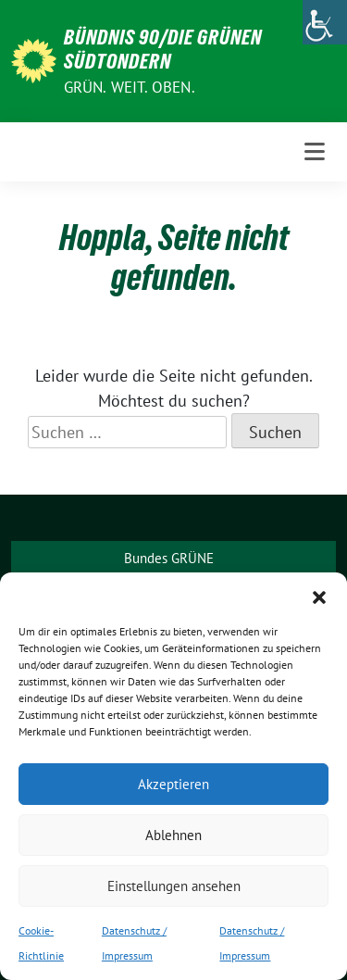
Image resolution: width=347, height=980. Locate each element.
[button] (319, 596)
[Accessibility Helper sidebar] (325, 22)
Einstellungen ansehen (174, 886)
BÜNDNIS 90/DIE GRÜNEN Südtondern (163, 49)
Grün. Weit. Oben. (130, 87)
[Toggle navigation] (315, 152)
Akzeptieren (173, 784)
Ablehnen (173, 835)
